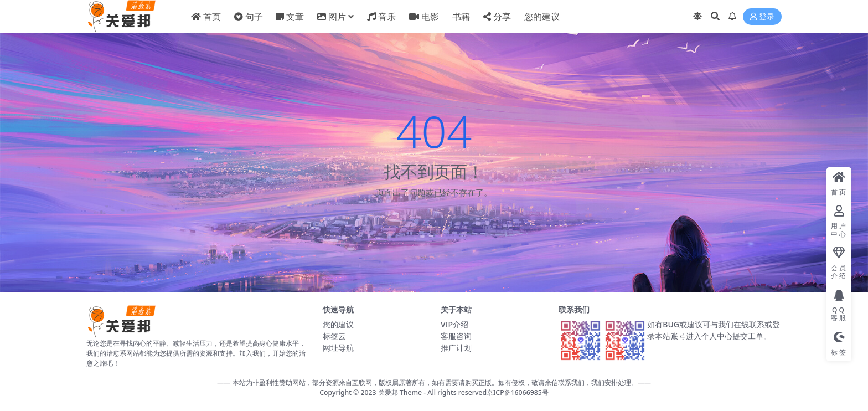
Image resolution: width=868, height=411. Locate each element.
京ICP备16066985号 (518, 392)
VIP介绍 (454, 324)
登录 (762, 17)
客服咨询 (456, 336)
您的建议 (338, 324)
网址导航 (338, 348)
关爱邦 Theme (400, 392)
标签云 (334, 336)
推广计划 (456, 348)
